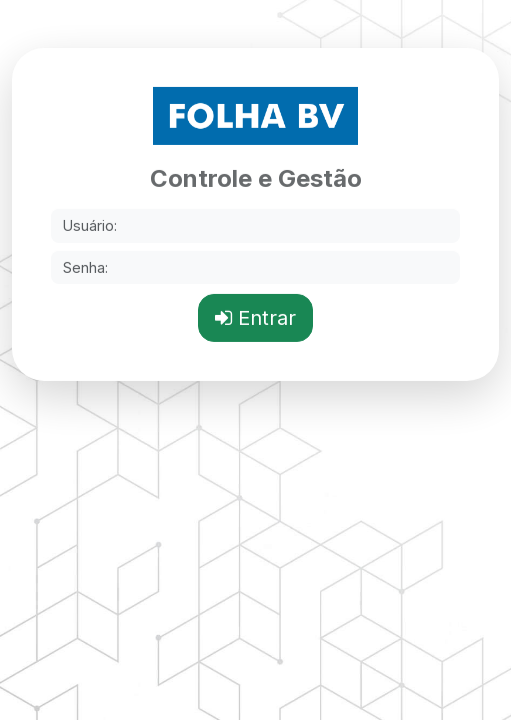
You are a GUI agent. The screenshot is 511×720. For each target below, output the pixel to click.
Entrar (255, 318)
